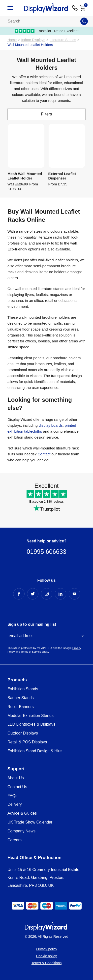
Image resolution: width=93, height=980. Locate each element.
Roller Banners (21, 707)
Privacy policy (47, 949)
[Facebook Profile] (19, 594)
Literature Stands (63, 40)
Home (12, 40)
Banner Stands (21, 698)
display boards (51, 425)
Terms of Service (31, 652)
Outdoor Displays (23, 733)
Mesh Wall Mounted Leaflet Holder (25, 176)
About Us (16, 778)
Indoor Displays (33, 40)
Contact (45, 454)
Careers (15, 840)
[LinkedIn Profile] (61, 594)
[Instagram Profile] (47, 594)
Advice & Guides (22, 813)
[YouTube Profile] (74, 594)
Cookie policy (46, 956)
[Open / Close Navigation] (14, 8)
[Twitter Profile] (33, 594)
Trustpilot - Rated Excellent (47, 31)
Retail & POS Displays (27, 742)
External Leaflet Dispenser (62, 176)
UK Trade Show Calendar (30, 822)
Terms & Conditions (46, 963)
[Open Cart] (83, 8)
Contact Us (17, 787)
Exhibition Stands (23, 689)
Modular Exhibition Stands (31, 716)
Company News (21, 831)
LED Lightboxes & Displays (31, 724)
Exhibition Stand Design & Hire (35, 751)
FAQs (12, 796)
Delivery (15, 804)
